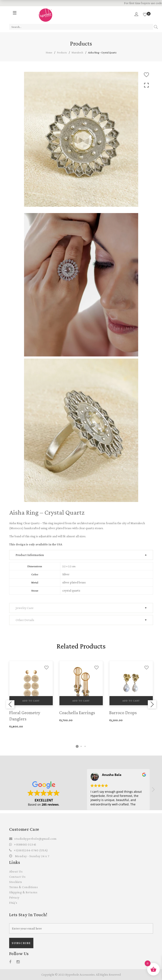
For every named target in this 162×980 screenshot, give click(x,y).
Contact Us (17, 877)
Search (156, 27)
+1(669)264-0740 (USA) (31, 850)
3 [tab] (85, 746)
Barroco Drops (123, 713)
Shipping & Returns (23, 892)
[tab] (81, 555)
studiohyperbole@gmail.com (35, 839)
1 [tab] (77, 746)
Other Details (25, 620)
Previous (10, 704)
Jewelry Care (25, 608)
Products (62, 52)
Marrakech (77, 52)
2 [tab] (81, 746)
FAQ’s (13, 903)
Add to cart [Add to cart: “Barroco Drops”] (131, 701)
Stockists (16, 882)
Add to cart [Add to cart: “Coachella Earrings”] (81, 701)
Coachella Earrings (77, 713)
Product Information (30, 555)
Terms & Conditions (24, 887)
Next (152, 704)
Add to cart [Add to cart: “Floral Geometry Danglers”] (31, 701)
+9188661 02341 (25, 844)
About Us (16, 871)
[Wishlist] (145, 15)
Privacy (14, 897)
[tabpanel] (31, 695)
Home (49, 52)
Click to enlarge (146, 85)
